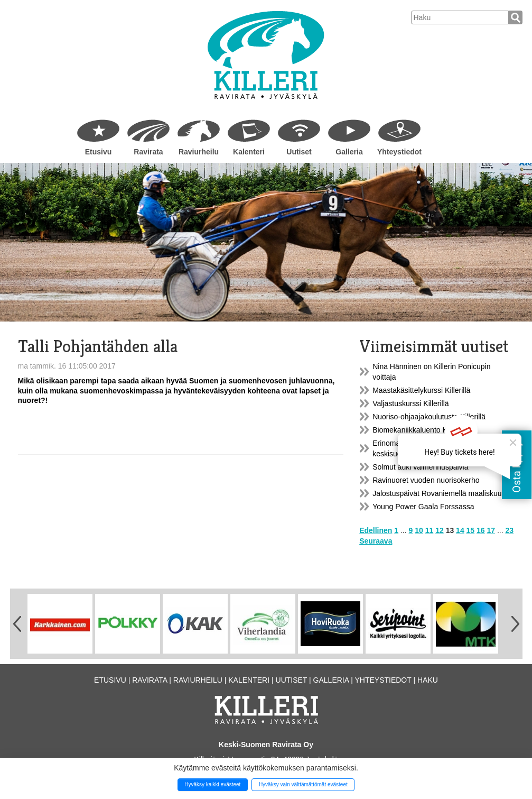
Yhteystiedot (399, 152)
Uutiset (299, 152)
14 (460, 530)
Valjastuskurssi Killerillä (410, 403)
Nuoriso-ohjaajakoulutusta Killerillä (429, 417)
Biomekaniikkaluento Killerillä (420, 430)
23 (510, 530)
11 (430, 530)
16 (481, 530)
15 (471, 530)
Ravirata (148, 152)
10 (419, 530)
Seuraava (376, 541)
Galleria (349, 152)
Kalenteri (249, 152)
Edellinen (376, 530)
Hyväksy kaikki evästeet (212, 784)
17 (491, 530)
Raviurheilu (199, 152)
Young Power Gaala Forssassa (423, 507)
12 (440, 530)
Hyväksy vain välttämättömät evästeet (303, 784)
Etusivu (99, 152)
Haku (428, 680)
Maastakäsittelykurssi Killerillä (421, 390)
